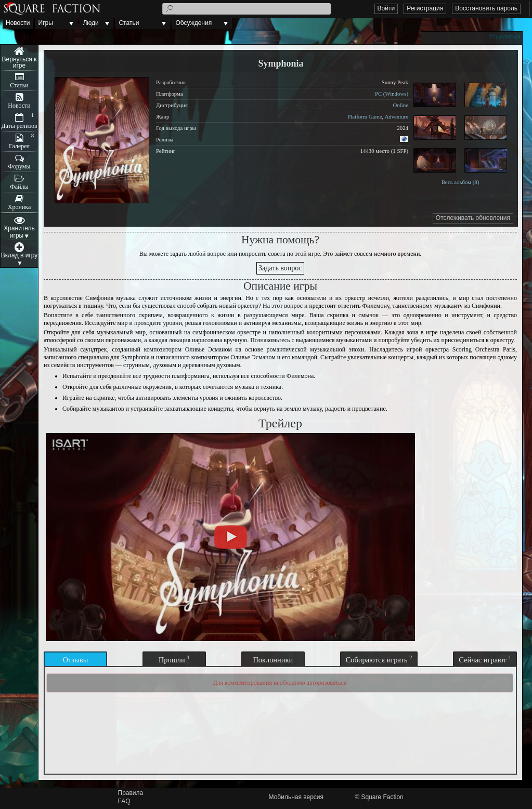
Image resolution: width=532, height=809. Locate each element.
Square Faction (382, 797)
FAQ (124, 801)
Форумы (20, 166)
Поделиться (505, 36)
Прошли (174, 659)
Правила (131, 793)
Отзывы (76, 660)
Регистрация (425, 8)
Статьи (129, 23)
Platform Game (365, 116)
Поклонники (273, 660)
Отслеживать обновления (473, 218)
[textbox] (246, 9)
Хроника (19, 207)
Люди (90, 23)
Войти (386, 8)
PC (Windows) (392, 94)
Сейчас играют (485, 659)
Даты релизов (19, 126)
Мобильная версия (296, 797)
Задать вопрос (280, 268)
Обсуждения (193, 23)
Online (401, 105)
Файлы (19, 187)
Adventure (396, 116)
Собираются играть (379, 659)
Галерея (19, 146)
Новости (18, 23)
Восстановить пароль (486, 8)
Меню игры (19, 58)
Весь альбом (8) (460, 182)
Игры (45, 23)
